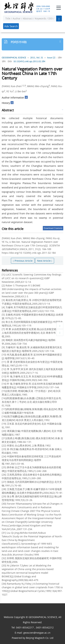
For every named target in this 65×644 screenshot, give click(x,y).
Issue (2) (51, 58)
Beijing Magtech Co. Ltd (40, 638)
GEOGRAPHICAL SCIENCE (14, 58)
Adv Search (11, 26)
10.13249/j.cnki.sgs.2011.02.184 (29, 61)
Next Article (45, 261)
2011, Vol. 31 (37, 58)
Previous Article (23, 261)
